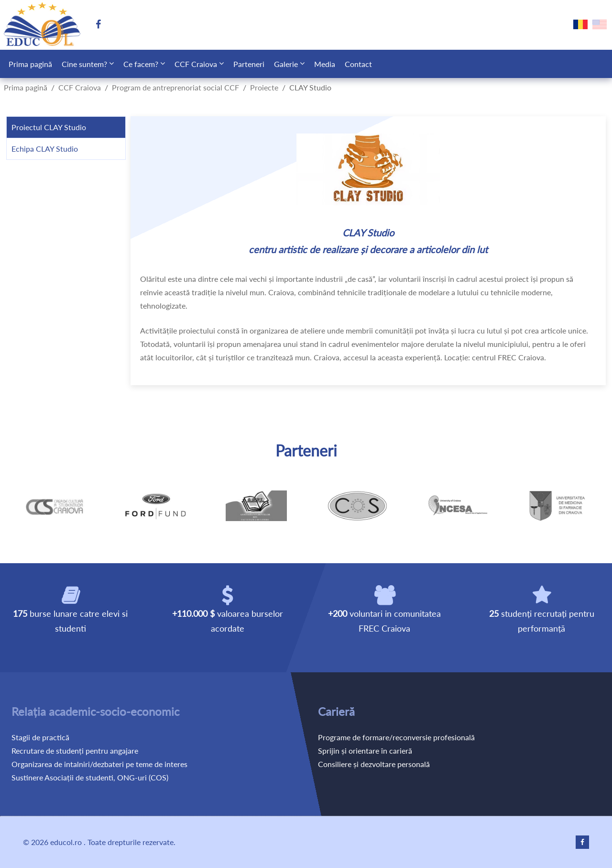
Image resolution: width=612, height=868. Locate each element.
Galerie (286, 64)
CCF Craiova (196, 64)
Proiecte (264, 87)
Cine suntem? (84, 64)
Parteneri (249, 64)
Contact (358, 64)
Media (325, 64)
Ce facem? (141, 64)
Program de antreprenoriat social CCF (175, 87)
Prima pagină (30, 64)
